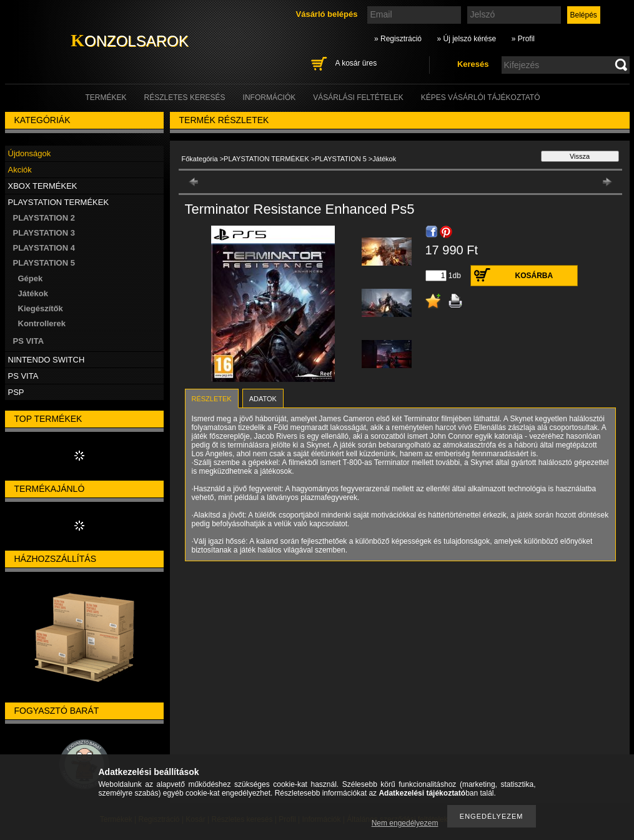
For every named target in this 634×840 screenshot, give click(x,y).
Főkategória (200, 159)
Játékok (33, 293)
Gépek (31, 278)
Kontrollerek (42, 323)
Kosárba (534, 276)
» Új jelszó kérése (466, 39)
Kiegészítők (41, 308)
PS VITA (29, 341)
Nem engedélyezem (405, 823)
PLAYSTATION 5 (341, 159)
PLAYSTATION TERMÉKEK (266, 159)
